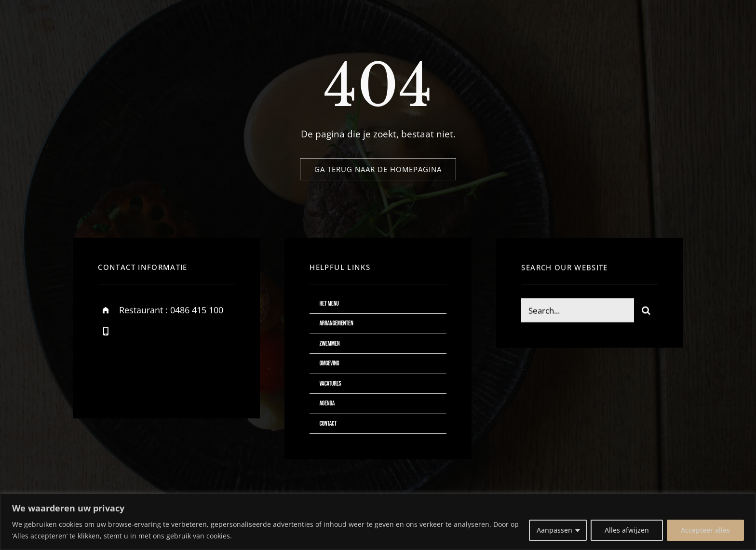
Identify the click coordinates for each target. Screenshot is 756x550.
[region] (378, 522)
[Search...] (577, 311)
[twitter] (135, 378)
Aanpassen (554, 530)
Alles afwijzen (627, 530)
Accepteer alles (705, 530)
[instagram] (162, 378)
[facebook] (109, 378)
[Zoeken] (646, 311)
